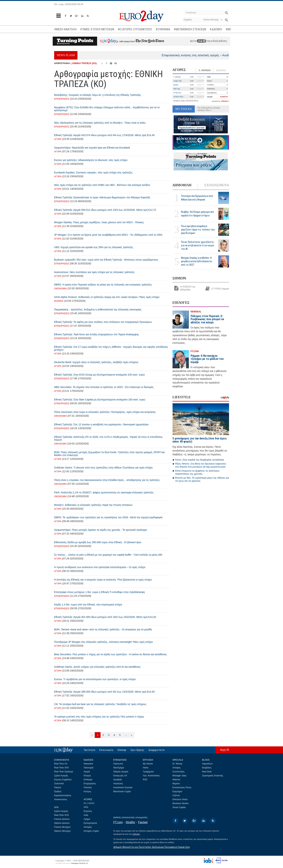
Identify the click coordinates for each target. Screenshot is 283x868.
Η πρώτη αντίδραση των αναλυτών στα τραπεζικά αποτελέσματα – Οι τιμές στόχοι (100, 567)
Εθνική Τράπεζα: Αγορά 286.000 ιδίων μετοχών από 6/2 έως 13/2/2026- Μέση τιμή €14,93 (104, 692)
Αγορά (87, 772)
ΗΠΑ (86, 807)
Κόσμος (87, 776)
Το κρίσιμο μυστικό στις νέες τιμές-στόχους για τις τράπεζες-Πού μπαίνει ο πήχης (99, 717)
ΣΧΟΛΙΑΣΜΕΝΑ (216, 185)
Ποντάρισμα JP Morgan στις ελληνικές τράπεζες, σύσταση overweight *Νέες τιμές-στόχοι (104, 642)
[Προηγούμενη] (92, 735)
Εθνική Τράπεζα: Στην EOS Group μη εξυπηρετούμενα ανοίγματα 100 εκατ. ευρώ (99, 375)
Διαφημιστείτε (157, 750)
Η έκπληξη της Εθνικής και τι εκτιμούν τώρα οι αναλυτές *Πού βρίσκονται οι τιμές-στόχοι (103, 580)
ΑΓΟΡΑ (58, 139)
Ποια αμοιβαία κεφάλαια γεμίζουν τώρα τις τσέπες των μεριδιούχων (198, 230)
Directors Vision (180, 799)
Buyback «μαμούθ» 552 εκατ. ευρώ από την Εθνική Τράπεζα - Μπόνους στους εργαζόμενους (106, 260)
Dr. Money (178, 764)
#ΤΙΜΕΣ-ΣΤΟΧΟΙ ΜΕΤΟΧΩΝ (97, 29)
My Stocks (148, 764)
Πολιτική (88, 788)
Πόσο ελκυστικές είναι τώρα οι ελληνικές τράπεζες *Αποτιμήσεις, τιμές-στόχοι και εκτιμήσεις (105, 412)
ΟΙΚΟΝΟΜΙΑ (60, 289)
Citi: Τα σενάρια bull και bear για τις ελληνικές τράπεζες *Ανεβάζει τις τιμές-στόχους (100, 704)
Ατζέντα (176, 795)
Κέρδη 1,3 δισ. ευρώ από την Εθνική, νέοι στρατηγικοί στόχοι (88, 605)
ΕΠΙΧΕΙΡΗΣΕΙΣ (62, 99)
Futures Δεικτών (62, 819)
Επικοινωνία (106, 750)
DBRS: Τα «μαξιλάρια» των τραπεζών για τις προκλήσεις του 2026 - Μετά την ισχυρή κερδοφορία (108, 517)
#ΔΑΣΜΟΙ (216, 29)
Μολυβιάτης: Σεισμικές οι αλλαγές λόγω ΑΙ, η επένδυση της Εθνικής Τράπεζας (98, 95)
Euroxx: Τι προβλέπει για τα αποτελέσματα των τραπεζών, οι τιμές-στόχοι (95, 679)
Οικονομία (89, 768)
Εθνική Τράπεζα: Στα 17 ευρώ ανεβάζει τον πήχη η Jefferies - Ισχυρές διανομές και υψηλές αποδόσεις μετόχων (111, 348)
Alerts (146, 768)
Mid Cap (177, 89)
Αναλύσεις (118, 784)
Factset (143, 822)
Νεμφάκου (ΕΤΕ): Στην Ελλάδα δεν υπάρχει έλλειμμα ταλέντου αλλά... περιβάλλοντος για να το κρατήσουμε (107, 109)
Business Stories (181, 803)
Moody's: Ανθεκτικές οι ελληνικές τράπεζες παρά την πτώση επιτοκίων (93, 505)
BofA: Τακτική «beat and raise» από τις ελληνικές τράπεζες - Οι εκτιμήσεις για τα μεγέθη (103, 629)
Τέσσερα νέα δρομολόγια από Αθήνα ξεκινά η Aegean (197, 198)
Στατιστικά (59, 784)
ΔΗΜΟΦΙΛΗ (182, 185)
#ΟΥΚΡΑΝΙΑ (163, 29)
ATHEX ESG (178, 97)
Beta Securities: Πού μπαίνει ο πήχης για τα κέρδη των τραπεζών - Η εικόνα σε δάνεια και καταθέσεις (111, 654)
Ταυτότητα (89, 750)
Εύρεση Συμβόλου (63, 780)
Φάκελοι (176, 780)
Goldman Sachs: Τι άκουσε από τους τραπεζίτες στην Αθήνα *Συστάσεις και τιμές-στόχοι (103, 468)
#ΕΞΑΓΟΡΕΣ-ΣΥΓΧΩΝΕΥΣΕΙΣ (135, 29)
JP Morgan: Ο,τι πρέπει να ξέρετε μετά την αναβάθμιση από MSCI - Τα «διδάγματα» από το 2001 (108, 235)
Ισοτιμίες (88, 827)
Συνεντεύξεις (179, 772)
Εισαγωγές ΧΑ (120, 776)
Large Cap (178, 81)
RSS (145, 780)
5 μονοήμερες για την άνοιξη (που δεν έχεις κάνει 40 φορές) (200, 440)
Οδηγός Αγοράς (121, 772)
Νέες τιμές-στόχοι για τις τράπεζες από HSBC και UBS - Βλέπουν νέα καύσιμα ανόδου (102, 185)
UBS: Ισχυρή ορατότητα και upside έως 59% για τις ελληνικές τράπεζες (94, 247)
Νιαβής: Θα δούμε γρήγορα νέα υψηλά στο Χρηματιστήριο (197, 214)
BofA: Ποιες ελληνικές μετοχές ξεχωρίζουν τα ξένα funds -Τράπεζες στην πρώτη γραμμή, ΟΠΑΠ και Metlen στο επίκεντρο (109, 454)
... (126, 735)
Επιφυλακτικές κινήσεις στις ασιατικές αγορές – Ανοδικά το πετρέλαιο (215, 55)
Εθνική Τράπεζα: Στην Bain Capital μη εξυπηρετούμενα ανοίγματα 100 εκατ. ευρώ (100, 400)
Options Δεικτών (62, 823)
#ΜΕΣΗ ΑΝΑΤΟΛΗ (65, 29)
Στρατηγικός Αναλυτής (213, 776)
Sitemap (122, 750)
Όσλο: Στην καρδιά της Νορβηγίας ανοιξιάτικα (200, 460)
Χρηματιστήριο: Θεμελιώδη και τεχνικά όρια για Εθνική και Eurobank (92, 148)
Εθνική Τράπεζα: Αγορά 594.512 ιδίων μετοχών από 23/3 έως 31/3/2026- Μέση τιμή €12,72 (105, 210)
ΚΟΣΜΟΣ (59, 301)
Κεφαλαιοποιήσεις (63, 795)
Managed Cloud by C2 (80, 863)
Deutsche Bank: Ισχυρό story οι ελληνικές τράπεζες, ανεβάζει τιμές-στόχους (96, 362)
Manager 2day (179, 776)
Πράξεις (58, 791)
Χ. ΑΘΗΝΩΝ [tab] (204, 70)
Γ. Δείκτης (177, 77)
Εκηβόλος (207, 768)
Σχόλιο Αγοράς (61, 776)
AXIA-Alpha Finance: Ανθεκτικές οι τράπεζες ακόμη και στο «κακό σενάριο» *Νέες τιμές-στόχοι (107, 297)
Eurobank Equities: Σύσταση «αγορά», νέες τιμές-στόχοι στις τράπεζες (93, 173)
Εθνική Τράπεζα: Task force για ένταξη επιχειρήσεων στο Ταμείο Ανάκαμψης (97, 334)
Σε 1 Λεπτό (89, 803)
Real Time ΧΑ (61, 764)
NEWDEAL (196, 312)
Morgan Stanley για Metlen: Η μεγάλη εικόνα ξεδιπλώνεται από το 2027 (197, 261)
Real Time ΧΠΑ (62, 768)
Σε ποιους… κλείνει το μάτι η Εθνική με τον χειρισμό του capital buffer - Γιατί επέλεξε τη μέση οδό (108, 555)
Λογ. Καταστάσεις (151, 776)
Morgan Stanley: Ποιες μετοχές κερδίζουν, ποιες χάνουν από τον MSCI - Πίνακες (99, 222)
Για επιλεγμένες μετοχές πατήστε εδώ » (209, 109)
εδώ (202, 41)
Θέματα (176, 784)
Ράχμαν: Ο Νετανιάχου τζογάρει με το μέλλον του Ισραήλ (207, 359)
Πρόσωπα (118, 764)
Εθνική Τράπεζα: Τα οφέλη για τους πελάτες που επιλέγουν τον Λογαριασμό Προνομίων (103, 322)
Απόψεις (177, 768)
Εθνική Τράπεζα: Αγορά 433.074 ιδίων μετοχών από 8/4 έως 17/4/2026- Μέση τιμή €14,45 (104, 135)
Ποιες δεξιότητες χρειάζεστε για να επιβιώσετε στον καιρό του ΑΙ (198, 245)
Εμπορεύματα (90, 823)
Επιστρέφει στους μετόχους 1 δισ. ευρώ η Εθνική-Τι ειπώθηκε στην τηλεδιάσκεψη (100, 592)
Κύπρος (88, 791)
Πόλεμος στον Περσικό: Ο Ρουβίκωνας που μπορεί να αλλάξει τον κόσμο (207, 319)
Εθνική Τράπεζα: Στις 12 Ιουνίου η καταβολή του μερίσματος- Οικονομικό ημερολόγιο (101, 424)
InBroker (136, 834)
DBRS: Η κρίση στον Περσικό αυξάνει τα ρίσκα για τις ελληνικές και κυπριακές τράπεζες (103, 285)
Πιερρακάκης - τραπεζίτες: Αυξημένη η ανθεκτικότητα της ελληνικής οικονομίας (98, 309)
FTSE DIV (177, 93)
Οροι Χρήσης (137, 750)
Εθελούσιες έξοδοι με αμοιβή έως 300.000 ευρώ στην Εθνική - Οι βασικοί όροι (98, 542)
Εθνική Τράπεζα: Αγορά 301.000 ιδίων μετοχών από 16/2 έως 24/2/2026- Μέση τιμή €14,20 (105, 617)
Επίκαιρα (88, 780)
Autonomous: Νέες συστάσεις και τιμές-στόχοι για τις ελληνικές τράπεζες (94, 272)
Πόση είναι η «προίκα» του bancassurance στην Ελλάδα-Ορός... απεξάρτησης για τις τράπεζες (107, 480)
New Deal (207, 772)
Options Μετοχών (62, 831)
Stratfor (130, 822)
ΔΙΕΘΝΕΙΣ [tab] (221, 70)
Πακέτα (58, 788)
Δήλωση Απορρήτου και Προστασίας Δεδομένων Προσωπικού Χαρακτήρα (152, 847)
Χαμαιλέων (207, 764)
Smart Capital (179, 807)
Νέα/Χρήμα (119, 768)
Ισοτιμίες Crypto (91, 831)
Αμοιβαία (118, 780)
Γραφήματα (148, 772)
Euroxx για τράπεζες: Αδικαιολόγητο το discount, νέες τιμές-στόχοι (91, 160)
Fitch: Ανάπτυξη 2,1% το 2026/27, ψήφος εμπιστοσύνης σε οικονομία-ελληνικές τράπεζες (104, 492)
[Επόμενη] (132, 735)
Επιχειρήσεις (90, 784)
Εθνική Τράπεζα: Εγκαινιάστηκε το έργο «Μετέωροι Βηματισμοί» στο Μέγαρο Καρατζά (102, 197)
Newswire (88, 764)
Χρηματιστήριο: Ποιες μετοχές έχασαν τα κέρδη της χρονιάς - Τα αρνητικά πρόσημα (101, 530)
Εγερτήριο (177, 791)
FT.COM (195, 351)
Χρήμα (87, 819)
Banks (176, 85)
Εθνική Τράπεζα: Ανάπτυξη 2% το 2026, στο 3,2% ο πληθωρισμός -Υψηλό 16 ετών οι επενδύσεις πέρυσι (108, 438)
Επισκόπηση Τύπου (182, 788)
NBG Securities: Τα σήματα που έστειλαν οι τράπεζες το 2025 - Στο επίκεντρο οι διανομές (104, 387)
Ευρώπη (88, 811)
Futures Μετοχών (62, 827)
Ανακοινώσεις (61, 799)
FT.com (118, 822)
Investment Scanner (123, 788)
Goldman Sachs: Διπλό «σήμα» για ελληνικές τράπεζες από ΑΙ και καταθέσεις (97, 667)
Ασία (86, 815)
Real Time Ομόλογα (64, 772)
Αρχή (223, 750)
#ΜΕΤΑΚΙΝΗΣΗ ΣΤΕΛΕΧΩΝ (190, 29)
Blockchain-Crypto (122, 791)
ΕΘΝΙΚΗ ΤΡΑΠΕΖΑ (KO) (85, 63)
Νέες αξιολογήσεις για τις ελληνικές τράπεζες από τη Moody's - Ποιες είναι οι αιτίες (100, 123)
